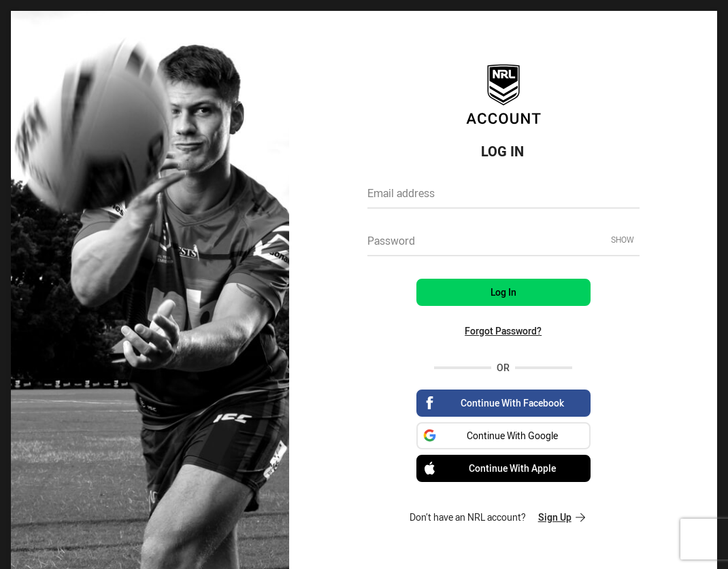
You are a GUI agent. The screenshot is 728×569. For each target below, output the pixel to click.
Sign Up (562, 517)
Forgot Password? (503, 331)
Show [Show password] (623, 239)
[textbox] (503, 198)
